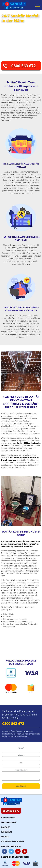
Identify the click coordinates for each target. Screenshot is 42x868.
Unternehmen (8, 818)
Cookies (5, 837)
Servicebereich (8, 822)
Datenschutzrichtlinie (12, 841)
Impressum (6, 832)
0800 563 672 (24, 66)
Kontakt (5, 827)
